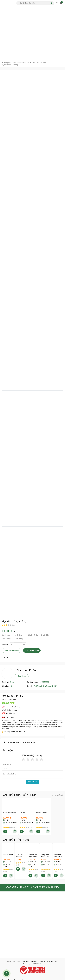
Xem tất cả (58, 795)
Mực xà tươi (41, 813)
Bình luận (32, 782)
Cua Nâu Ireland (19, 856)
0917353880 (44, 682)
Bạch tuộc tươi (9, 813)
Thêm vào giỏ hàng (12, 650)
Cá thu (22, 813)
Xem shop (22, 676)
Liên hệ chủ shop (32, 650)
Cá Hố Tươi (8, 855)
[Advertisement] (26, 35)
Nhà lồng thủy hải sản (24, 635)
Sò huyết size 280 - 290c (58, 857)
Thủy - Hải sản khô (42, 635)
